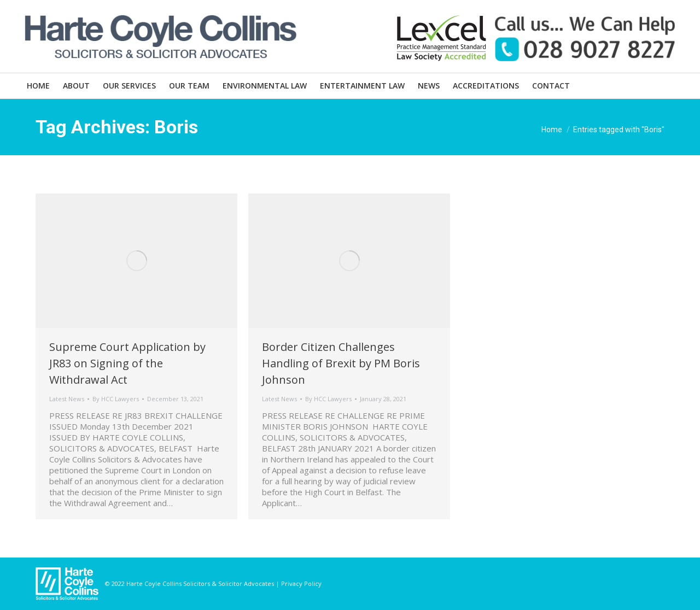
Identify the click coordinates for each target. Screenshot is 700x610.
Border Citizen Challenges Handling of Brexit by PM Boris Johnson (341, 363)
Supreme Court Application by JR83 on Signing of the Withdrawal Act (127, 363)
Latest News (67, 399)
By (116, 399)
